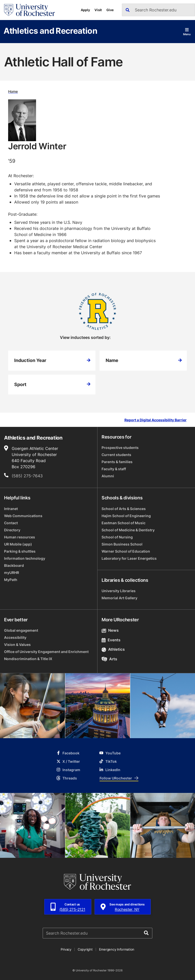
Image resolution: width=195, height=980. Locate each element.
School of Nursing (117, 537)
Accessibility (15, 637)
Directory (12, 530)
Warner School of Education (126, 551)
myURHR (12, 573)
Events (111, 640)
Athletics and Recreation (50, 31)
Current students (116, 455)
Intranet (11, 509)
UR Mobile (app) (18, 544)
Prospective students (120, 448)
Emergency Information (117, 949)
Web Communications (23, 516)
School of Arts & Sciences (124, 509)
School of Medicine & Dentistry (128, 530)
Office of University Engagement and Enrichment (46, 652)
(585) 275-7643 (27, 476)
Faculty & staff (114, 469)
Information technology (25, 558)
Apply (85, 10)
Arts (109, 659)
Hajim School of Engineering (126, 516)
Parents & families (117, 462)
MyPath (11, 580)
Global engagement (21, 630)
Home (13, 91)
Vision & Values (17, 645)
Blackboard (14, 565)
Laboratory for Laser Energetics (129, 558)
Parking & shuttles (20, 551)
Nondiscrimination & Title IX (28, 659)
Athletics (113, 649)
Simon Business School (122, 544)
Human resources (20, 537)
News (110, 630)
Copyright (85, 949)
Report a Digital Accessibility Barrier (156, 420)
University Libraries (119, 591)
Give (110, 10)
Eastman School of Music (124, 523)
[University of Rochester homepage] (29, 10)
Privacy (66, 949)
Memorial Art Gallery (119, 598)
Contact (11, 523)
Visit (98, 10)
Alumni (108, 476)
